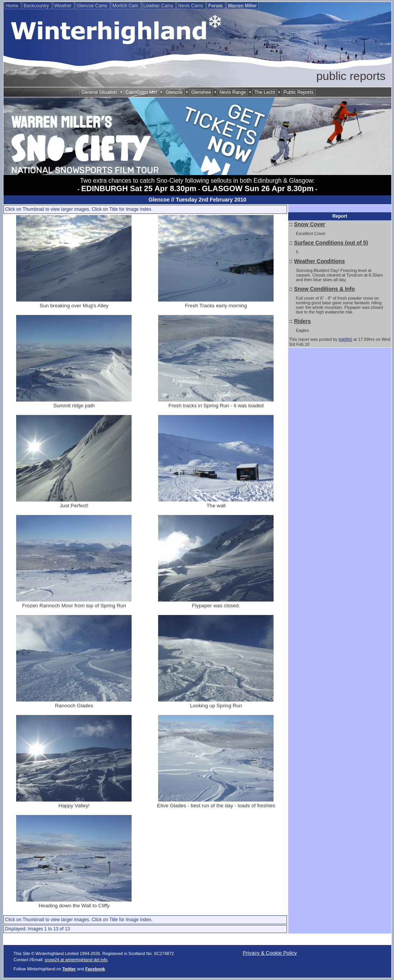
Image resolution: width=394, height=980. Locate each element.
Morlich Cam (126, 6)
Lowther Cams (159, 6)
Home (13, 6)
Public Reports (299, 92)
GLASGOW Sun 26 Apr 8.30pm (258, 188)
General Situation (99, 92)
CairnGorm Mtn (141, 92)
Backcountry (37, 6)
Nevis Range (233, 92)
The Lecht (265, 92)
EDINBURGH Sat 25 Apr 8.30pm (139, 188)
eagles (345, 339)
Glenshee (201, 92)
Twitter (69, 969)
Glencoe (174, 92)
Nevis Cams (191, 6)
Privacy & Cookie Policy (270, 953)
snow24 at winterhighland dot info (76, 960)
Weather (63, 6)
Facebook (95, 969)
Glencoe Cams (93, 6)
